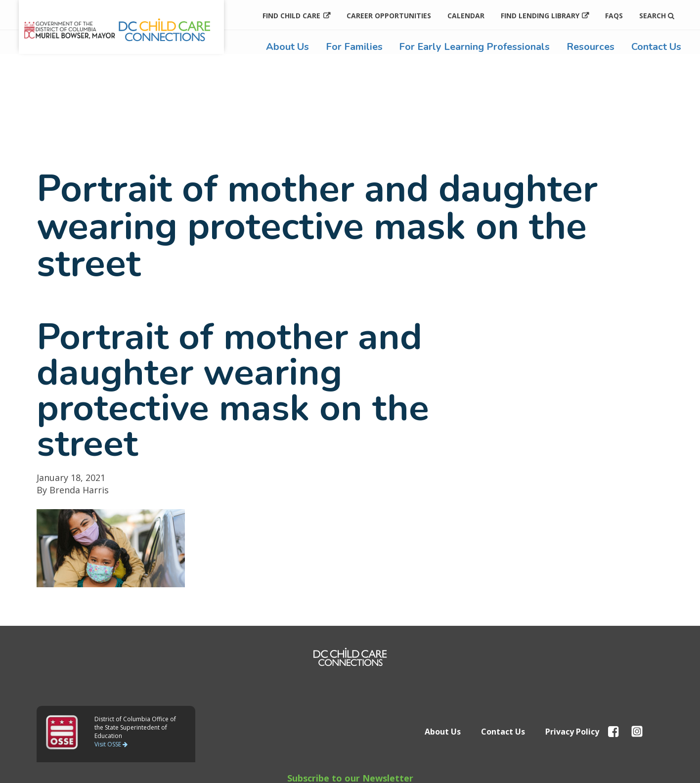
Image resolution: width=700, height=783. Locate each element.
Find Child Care (291, 16)
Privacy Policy (572, 732)
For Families (354, 47)
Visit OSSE (111, 744)
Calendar (466, 16)
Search (657, 16)
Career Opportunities (389, 16)
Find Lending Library (540, 16)
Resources (591, 47)
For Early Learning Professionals (474, 47)
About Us (287, 47)
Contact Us (656, 47)
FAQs (614, 16)
